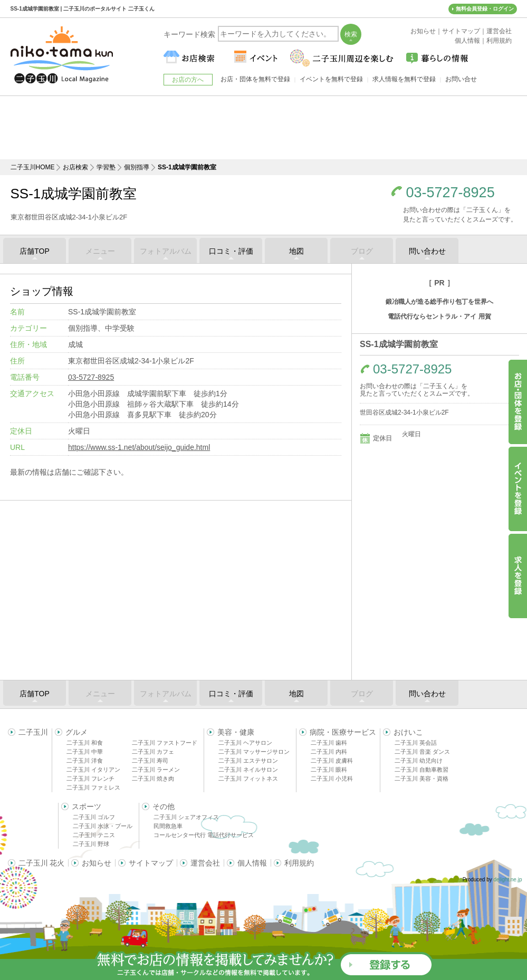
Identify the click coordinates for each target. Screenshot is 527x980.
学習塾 (106, 167)
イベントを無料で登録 (331, 79)
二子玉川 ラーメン (156, 770)
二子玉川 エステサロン (248, 761)
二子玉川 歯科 (329, 743)
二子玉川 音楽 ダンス (422, 752)
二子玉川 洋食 (85, 761)
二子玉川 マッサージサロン (254, 752)
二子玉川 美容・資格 (421, 779)
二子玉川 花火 (42, 863)
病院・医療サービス (343, 732)
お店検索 (75, 167)
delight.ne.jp (508, 880)
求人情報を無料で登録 (404, 79)
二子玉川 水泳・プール (103, 826)
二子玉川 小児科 (332, 779)
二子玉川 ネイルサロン (248, 770)
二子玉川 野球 (91, 844)
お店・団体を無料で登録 (255, 79)
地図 (296, 251)
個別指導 (137, 167)
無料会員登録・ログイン (485, 9)
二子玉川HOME (33, 167)
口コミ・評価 (231, 251)
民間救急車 (168, 826)
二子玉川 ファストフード (165, 743)
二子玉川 (33, 732)
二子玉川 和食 (85, 743)
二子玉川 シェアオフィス (186, 817)
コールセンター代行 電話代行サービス (204, 835)
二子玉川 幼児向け (419, 761)
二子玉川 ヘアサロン (245, 743)
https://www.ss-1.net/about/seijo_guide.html (139, 447)
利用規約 (299, 863)
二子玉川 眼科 (329, 770)
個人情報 (252, 863)
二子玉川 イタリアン (93, 770)
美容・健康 (236, 732)
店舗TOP (35, 251)
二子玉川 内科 (329, 752)
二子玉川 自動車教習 (421, 770)
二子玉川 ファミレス (93, 787)
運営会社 (205, 863)
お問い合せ (461, 79)
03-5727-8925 (451, 193)
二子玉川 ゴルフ (94, 817)
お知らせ (97, 863)
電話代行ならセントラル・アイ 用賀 (439, 316)
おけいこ (408, 732)
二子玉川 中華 (85, 752)
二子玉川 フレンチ (90, 779)
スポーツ (87, 806)
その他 (164, 806)
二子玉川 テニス (94, 835)
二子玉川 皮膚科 (332, 761)
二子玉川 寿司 (150, 761)
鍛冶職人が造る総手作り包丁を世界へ (439, 302)
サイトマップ (151, 863)
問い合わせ (427, 251)
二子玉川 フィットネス (248, 779)
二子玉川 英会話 (416, 743)
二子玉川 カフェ (153, 752)
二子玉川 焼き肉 (153, 779)
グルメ (76, 732)
